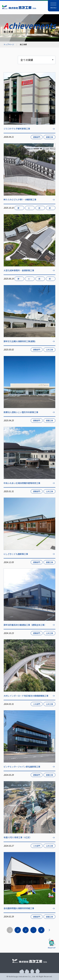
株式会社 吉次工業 (19, 7)
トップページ (9, 44)
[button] (54, 6)
